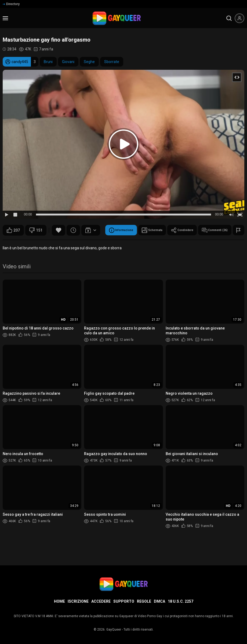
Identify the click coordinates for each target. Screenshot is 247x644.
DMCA (159, 601)
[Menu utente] (239, 18)
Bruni (48, 62)
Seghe (89, 62)
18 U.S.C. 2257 (181, 601)
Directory (11, 4)
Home (59, 601)
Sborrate (112, 62)
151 (36, 230)
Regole (144, 601)
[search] (229, 18)
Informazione (22, 244)
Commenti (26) (137, 244)
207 (13, 230)
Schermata (60, 244)
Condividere (97, 244)
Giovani (68, 62)
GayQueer (114, 630)
